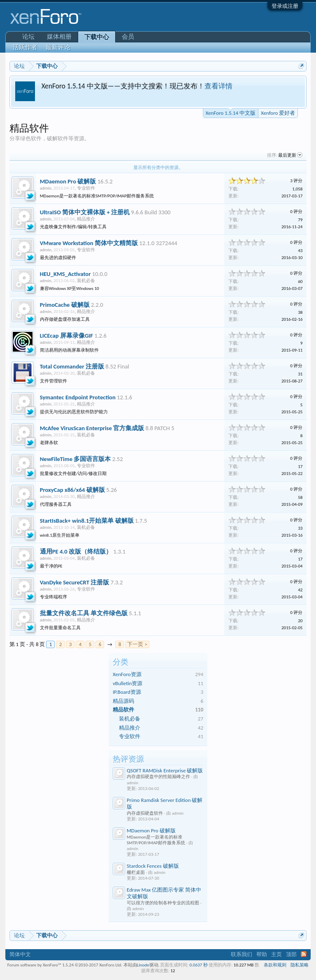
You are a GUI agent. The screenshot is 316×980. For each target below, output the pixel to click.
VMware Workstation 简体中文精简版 (89, 243)
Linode (143, 965)
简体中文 (20, 954)
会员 (128, 37)
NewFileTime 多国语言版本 (76, 459)
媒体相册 (59, 37)
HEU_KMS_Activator (65, 274)
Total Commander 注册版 (72, 366)
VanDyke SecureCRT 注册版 (75, 582)
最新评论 (58, 47)
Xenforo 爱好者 (278, 113)
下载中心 (97, 37)
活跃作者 (25, 47)
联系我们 (242, 954)
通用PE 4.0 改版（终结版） (76, 551)
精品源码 (123, 701)
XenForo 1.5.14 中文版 (231, 112)
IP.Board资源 (127, 692)
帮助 (262, 954)
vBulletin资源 (128, 683)
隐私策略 (300, 965)
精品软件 (123, 710)
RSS (304, 954)
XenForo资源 (127, 674)
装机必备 (130, 719)
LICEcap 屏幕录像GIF (66, 336)
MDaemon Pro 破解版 (151, 831)
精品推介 (130, 728)
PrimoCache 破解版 (65, 305)
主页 (276, 954)
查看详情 (218, 86)
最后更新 (290, 155)
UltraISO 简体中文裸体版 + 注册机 (85, 212)
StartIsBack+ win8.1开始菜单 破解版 (87, 521)
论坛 (28, 37)
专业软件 (130, 736)
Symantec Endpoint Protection (78, 397)
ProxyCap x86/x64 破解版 (72, 490)
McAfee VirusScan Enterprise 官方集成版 (92, 428)
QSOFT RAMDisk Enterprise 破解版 (165, 770)
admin (46, 188)
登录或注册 (285, 6)
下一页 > (137, 644)
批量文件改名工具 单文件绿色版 (84, 613)
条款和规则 (275, 965)
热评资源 (128, 759)
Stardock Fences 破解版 (153, 866)
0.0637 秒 (199, 965)
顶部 (291, 954)
